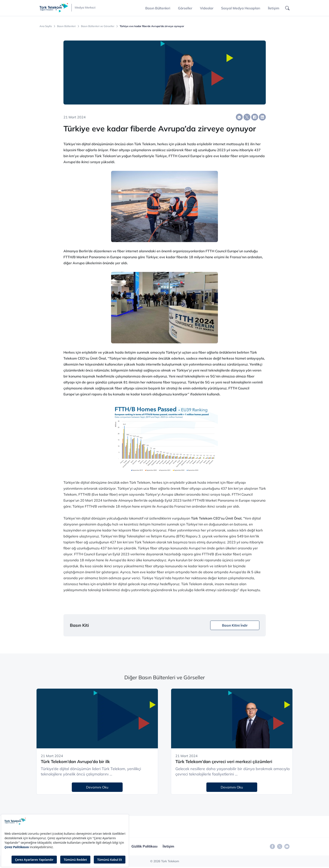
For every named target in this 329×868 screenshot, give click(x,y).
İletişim (274, 8)
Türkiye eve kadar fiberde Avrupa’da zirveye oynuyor (152, 26)
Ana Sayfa (46, 26)
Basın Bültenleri (66, 26)
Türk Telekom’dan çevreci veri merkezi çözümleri (224, 761)
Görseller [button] (185, 8)
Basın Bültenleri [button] (158, 8)
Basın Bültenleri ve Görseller (98, 26)
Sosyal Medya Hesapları (241, 8)
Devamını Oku (97, 787)
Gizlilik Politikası (144, 846)
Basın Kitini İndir (235, 625)
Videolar (207, 8)
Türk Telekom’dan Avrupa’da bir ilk (75, 761)
